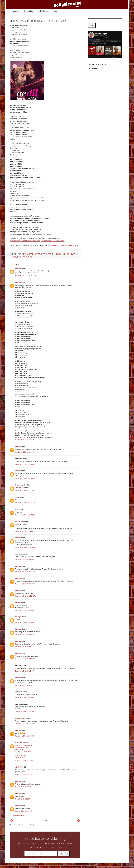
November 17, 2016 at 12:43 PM (26, 596)
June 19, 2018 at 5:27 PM (24, 811)
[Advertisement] (66, 38)
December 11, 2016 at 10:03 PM (26, 635)
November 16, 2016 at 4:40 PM (25, 584)
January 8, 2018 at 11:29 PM (24, 712)
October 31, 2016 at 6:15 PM (24, 452)
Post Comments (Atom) (26, 825)
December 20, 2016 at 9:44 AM (25, 671)
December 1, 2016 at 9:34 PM (25, 622)
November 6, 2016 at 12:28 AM (25, 548)
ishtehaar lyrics (20, 758)
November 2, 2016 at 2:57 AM (25, 491)
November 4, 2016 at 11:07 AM (25, 531)
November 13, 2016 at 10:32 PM (26, 560)
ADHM (24, 254)
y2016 (32, 257)
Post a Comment (18, 815)
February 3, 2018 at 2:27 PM (24, 736)
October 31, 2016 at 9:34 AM (24, 440)
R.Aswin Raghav (21, 718)
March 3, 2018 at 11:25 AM (24, 760)
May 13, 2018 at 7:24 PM (23, 787)
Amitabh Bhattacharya (37, 254)
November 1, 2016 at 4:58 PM (25, 464)
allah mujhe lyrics (21, 749)
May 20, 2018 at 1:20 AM (23, 799)
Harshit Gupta (20, 521)
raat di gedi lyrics (21, 756)
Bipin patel (19, 617)
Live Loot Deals (21, 743)
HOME (45, 820)
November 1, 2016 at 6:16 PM (25, 478)
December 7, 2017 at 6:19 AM (25, 697)
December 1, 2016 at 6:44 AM (25, 610)
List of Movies (13, 11)
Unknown (19, 268)
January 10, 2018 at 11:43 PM (25, 724)
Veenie (18, 497)
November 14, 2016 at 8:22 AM (25, 572)
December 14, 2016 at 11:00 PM (26, 647)
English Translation (68, 254)
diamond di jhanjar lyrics (23, 752)
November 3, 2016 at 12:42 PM (25, 503)
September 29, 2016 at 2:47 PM (25, 276)
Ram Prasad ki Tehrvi (98, 64)
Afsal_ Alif (19, 767)
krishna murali (20, 485)
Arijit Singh (53, 254)
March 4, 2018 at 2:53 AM (24, 775)
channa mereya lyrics (22, 747)
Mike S (18, 509)
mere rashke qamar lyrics (23, 745)
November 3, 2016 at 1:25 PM (25, 515)
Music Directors (43, 11)
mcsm (20, 257)
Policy (55, 11)
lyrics (14, 257)
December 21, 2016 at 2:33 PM (25, 685)
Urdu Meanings (28, 11)
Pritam (26, 257)
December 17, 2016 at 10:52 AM (26, 659)
